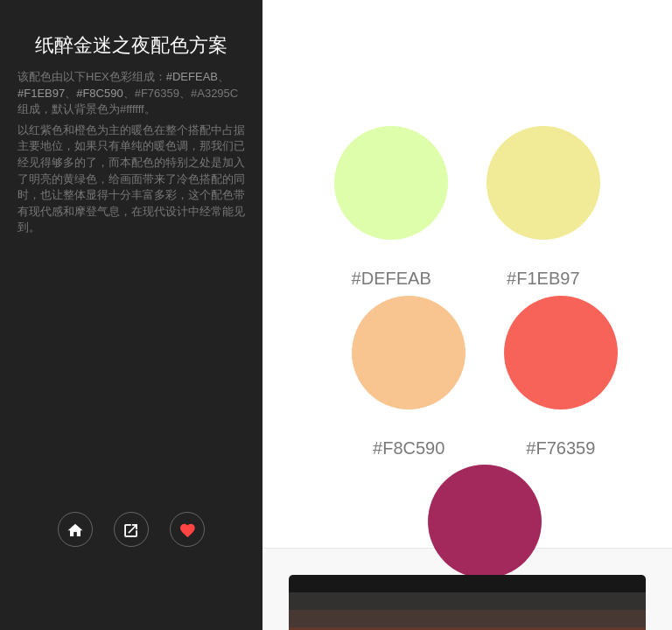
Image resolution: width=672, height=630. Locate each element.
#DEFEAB (192, 77)
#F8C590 (99, 93)
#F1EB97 (41, 93)
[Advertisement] (131, 372)
